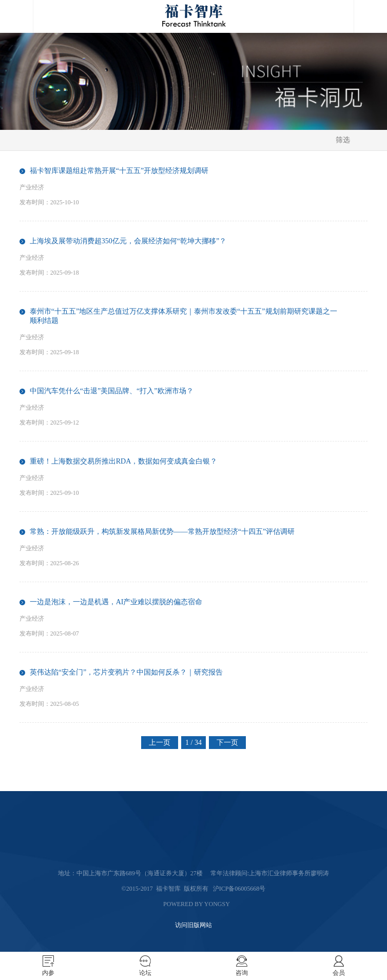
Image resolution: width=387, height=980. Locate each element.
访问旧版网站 (193, 925)
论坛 (145, 973)
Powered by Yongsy (197, 904)
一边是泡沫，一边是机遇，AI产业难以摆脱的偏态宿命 (116, 602)
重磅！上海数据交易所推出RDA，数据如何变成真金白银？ (124, 461)
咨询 (242, 973)
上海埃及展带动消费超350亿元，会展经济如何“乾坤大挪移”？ (128, 241)
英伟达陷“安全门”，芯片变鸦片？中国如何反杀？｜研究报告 (126, 672)
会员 (339, 973)
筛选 (343, 140)
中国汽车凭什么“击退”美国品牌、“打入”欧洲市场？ (112, 391)
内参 (48, 973)
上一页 (160, 743)
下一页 (227, 743)
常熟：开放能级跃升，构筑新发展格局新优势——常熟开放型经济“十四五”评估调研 (162, 532)
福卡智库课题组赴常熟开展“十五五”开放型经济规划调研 (119, 171)
